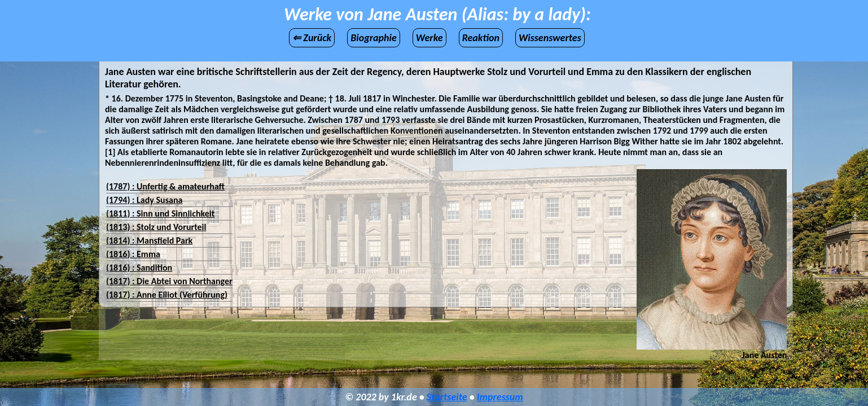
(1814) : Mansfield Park (149, 240)
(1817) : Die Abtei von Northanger (169, 281)
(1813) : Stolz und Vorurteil (156, 227)
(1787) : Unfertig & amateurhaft (165, 186)
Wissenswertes (550, 38)
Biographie (374, 38)
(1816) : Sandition (139, 268)
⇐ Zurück (312, 38)
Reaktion (481, 38)
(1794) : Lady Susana (144, 200)
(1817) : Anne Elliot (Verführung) (167, 295)
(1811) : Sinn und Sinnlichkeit (160, 213)
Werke (429, 38)
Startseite (447, 397)
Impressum (500, 397)
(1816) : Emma (133, 254)
